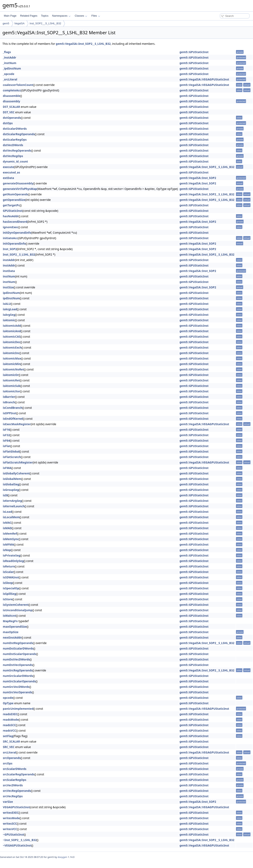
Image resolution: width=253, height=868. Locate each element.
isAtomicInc (11, 353)
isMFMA (8, 544)
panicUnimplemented (18, 709)
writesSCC (10, 824)
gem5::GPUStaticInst (194, 52)
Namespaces (61, 16)
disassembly (12, 101)
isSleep (8, 583)
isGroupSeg (11, 490)
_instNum (10, 63)
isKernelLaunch (14, 506)
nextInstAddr (12, 637)
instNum (9, 276)
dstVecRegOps (13, 156)
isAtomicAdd (12, 326)
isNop (7, 550)
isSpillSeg (9, 594)
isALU (7, 304)
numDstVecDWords (16, 659)
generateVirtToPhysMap (20, 189)
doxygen (62, 857)
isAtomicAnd (12, 331)
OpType (8, 703)
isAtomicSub (12, 386)
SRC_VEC (9, 747)
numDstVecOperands (18, 665)
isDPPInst (10, 413)
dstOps (8, 123)
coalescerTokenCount (18, 85)
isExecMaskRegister (17, 424)
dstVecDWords (13, 145)
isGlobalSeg (11, 484)
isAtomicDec (12, 342)
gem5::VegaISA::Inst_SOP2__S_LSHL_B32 (83, 44)
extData (8, 178)
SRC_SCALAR (11, 741)
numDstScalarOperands (20, 654)
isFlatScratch (12, 457)
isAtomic (9, 320)
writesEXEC (11, 813)
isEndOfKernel (13, 419)
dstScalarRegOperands (19, 134)
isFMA (7, 468)
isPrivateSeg (12, 555)
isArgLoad (10, 309)
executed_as (11, 172)
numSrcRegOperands (18, 670)
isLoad (7, 512)
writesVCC (10, 829)
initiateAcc (10, 238)
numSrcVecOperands (18, 692)
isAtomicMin (12, 364)
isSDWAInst (11, 577)
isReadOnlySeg (13, 561)
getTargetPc (11, 205)
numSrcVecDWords (16, 687)
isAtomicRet (11, 380)
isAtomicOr (11, 375)
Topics (45, 16)
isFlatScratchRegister (18, 462)
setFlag (8, 736)
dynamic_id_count (15, 161)
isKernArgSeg (12, 501)
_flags (7, 52)
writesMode (11, 818)
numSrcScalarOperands (19, 681)
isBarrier (9, 397)
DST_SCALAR (11, 107)
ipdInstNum (11, 293)
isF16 (6, 430)
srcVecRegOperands (17, 791)
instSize (8, 287)
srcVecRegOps (13, 796)
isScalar (8, 572)
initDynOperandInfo (17, 233)
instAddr (9, 260)
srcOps (8, 763)
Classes (81, 16)
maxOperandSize (15, 627)
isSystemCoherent (16, 605)
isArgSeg (9, 315)
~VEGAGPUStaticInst (17, 845)
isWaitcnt (10, 616)
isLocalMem (11, 517)
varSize (8, 802)
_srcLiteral (10, 79)
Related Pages (29, 16)
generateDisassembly (18, 183)
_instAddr (10, 57)
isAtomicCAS (12, 337)
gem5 (6, 23)
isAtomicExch (12, 347)
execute (8, 167)
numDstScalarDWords (18, 648)
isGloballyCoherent (16, 473)
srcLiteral (9, 752)
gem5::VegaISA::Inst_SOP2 (198, 178)
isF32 (6, 435)
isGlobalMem (12, 479)
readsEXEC (10, 714)
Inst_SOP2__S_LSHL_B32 (45, 23)
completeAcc (12, 90)
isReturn (9, 566)
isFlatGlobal (11, 451)
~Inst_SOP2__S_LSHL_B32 (20, 840)
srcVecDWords (13, 785)
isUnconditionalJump (18, 610)
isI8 (5, 495)
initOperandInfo (14, 243)
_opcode (9, 74)
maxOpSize (11, 632)
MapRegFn (10, 621)
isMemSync (11, 539)
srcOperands (12, 758)
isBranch (9, 402)
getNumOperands (15, 194)
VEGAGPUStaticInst (16, 807)
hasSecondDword (15, 222)
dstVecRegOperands (17, 150)
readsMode (11, 720)
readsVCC (9, 730)
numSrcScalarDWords (18, 676)
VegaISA (20, 23)
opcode (8, 698)
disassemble (12, 96)
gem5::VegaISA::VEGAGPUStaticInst (204, 79)
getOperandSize (14, 200)
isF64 (6, 440)
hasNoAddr (11, 216)
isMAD (7, 528)
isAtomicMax (12, 358)
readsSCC (9, 725)
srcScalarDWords (15, 769)
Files (96, 16)
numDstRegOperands (18, 643)
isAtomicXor (11, 391)
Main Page (10, 16)
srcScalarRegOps (15, 780)
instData (9, 271)
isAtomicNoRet (13, 369)
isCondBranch (13, 408)
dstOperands (12, 118)
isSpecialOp (11, 588)
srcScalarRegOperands (19, 774)
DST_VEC (9, 112)
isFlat (7, 446)
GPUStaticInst (13, 211)
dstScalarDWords (15, 129)
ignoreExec (11, 227)
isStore (8, 599)
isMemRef (10, 534)
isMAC (7, 523)
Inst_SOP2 (10, 249)
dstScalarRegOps (15, 140)
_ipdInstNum (12, 68)
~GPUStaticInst (13, 834)
